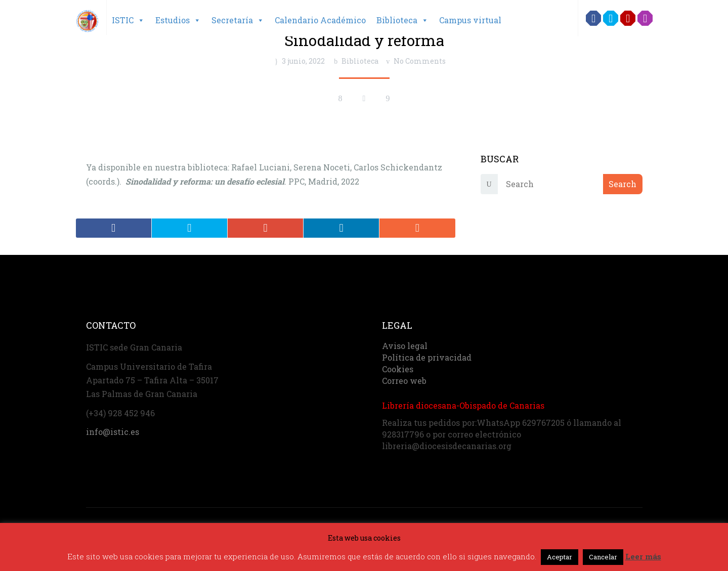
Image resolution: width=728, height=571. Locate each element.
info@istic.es (113, 430)
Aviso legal (405, 344)
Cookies (398, 367)
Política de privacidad (427, 356)
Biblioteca (402, 20)
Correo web (404, 379)
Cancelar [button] (603, 557)
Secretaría (238, 20)
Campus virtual (470, 20)
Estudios (178, 20)
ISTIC (128, 20)
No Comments (420, 61)
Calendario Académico (320, 20)
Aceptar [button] (560, 557)
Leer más (643, 556)
